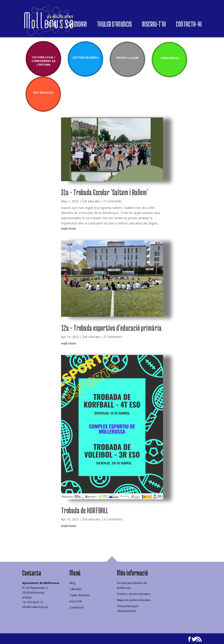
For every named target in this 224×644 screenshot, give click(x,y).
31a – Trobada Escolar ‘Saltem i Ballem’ (105, 192)
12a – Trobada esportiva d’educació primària (111, 328)
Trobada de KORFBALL (85, 510)
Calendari (77, 25)
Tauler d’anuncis (114, 25)
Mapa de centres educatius (134, 600)
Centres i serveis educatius (134, 594)
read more (68, 228)
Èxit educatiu (91, 201)
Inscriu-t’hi (154, 25)
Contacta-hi (189, 25)
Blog (52, 25)
